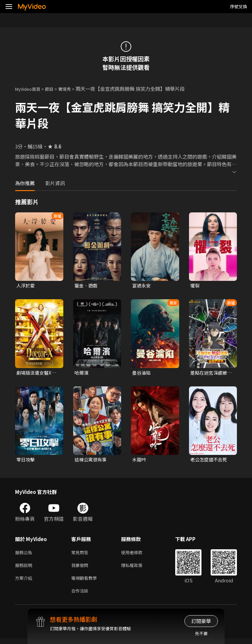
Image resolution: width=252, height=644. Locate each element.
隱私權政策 (137, 568)
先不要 (201, 633)
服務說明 (25, 568)
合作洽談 (81, 596)
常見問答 (81, 555)
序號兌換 (239, 6)
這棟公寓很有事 (92, 461)
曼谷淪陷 (142, 373)
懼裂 (195, 286)
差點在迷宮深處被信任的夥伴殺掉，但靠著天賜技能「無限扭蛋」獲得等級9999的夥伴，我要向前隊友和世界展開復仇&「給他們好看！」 (210, 374)
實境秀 (71, 89)
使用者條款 (137, 555)
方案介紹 (25, 582)
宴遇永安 (142, 286)
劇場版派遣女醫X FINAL (35, 374)
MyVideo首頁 (30, 89)
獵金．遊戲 (87, 286)
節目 (54, 89)
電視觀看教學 (86, 582)
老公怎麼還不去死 (210, 461)
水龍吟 (140, 461)
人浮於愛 (26, 286)
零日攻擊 (26, 461)
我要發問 (81, 568)
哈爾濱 (82, 373)
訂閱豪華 (201, 621)
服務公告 (25, 555)
